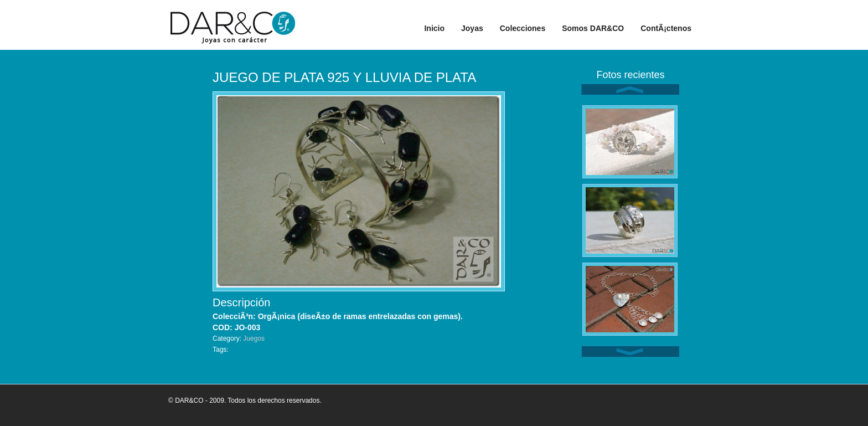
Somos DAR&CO (593, 28)
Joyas (472, 28)
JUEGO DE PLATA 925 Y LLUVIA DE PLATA (344, 77)
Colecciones (523, 28)
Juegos (254, 338)
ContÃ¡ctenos (666, 28)
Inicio (434, 28)
